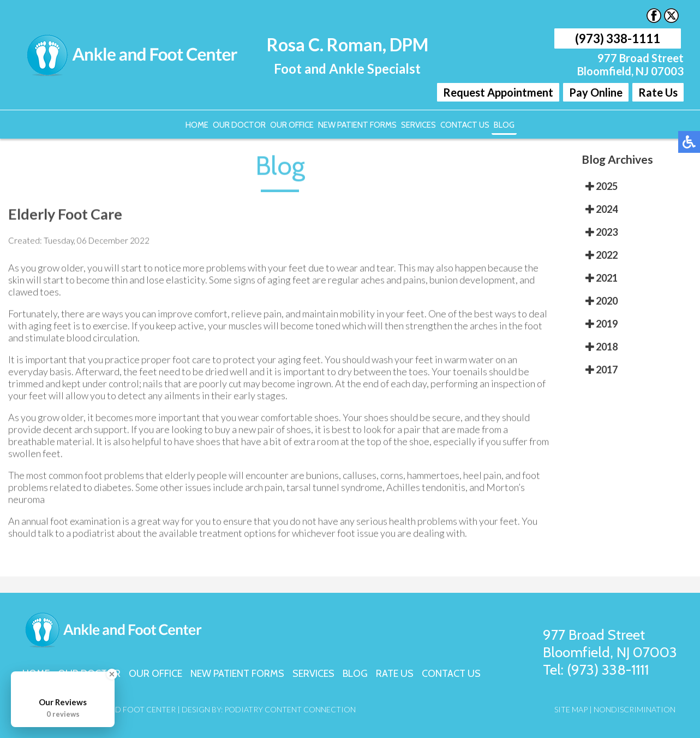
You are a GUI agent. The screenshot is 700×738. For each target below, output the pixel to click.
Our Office (292, 125)
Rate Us (658, 92)
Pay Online (596, 92)
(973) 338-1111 (618, 38)
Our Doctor (239, 125)
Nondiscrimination (635, 709)
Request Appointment (498, 92)
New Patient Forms (357, 125)
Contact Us (465, 125)
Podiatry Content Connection (290, 709)
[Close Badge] (112, 674)
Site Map (571, 709)
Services (418, 125)
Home (197, 125)
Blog (504, 125)
